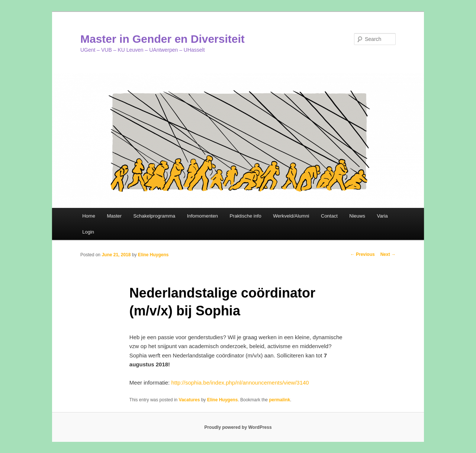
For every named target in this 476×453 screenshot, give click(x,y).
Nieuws (357, 216)
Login (88, 232)
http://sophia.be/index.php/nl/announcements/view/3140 (240, 383)
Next (388, 254)
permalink (279, 400)
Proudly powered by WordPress (238, 427)
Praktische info (245, 216)
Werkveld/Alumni (291, 216)
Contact (329, 216)
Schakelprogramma (155, 216)
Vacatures (189, 400)
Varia (382, 216)
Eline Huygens (153, 255)
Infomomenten (202, 216)
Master (114, 216)
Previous (363, 254)
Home (89, 216)
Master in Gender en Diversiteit (163, 39)
